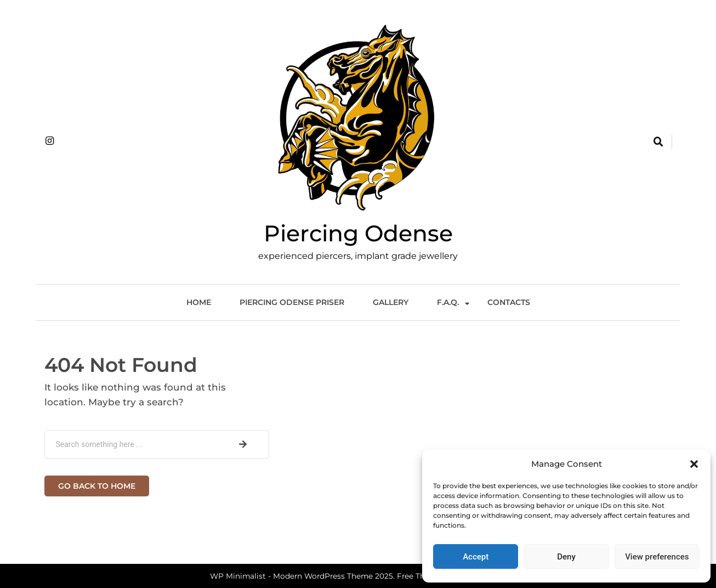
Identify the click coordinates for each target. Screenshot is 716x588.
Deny (566, 557)
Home (199, 302)
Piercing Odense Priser (292, 302)
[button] (694, 464)
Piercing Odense (358, 233)
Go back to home (97, 486)
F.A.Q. (448, 302)
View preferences (657, 557)
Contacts (509, 302)
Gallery (391, 302)
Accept (476, 557)
